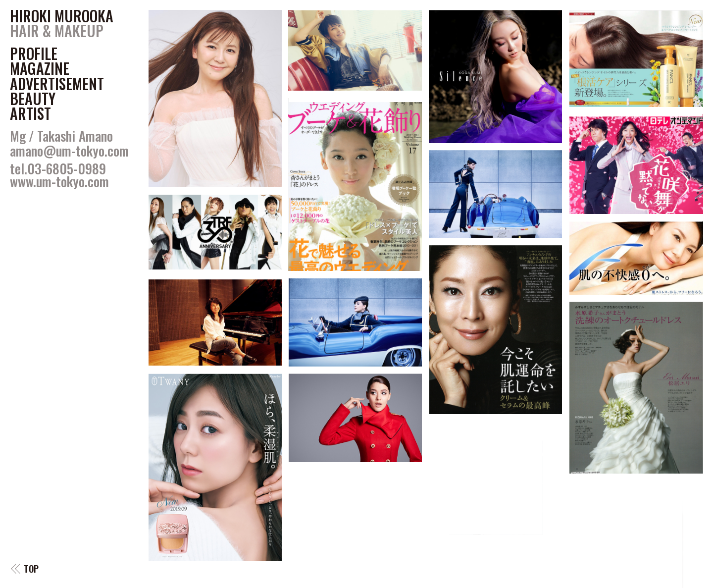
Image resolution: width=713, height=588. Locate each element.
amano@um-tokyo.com (69, 151)
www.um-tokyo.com (59, 181)
